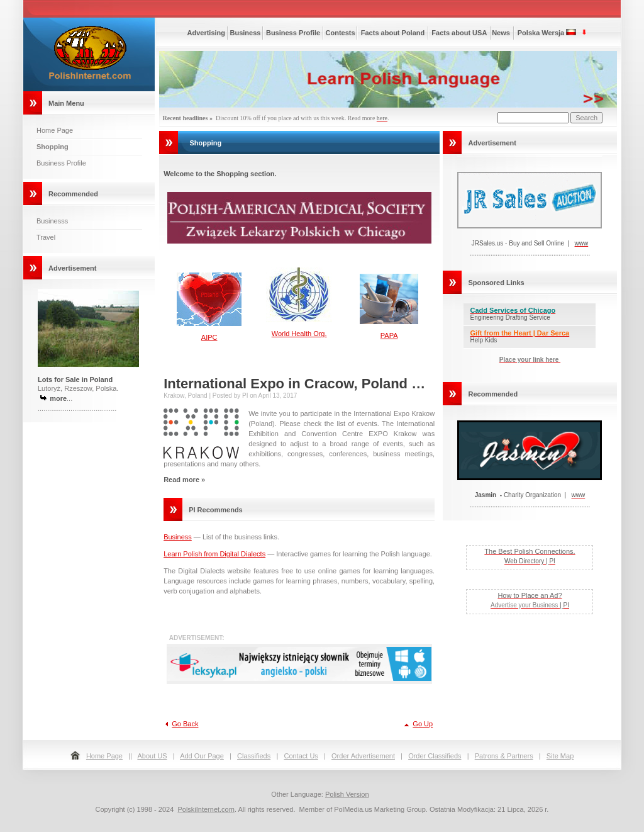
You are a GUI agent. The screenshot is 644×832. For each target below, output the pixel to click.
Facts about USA (459, 33)
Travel (46, 237)
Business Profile (61, 163)
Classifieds (254, 756)
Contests (341, 33)
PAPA (389, 335)
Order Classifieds (435, 756)
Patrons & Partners (504, 756)
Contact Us (301, 756)
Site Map (560, 756)
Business (246, 33)
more (58, 398)
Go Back (185, 724)
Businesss (52, 221)
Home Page (55, 130)
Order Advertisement (363, 756)
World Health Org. (299, 334)
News (501, 33)
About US (152, 756)
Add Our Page (202, 756)
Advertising (207, 33)
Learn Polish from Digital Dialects (214, 554)
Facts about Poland (393, 33)
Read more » (184, 480)
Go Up (423, 724)
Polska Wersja (541, 33)
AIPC (209, 337)
